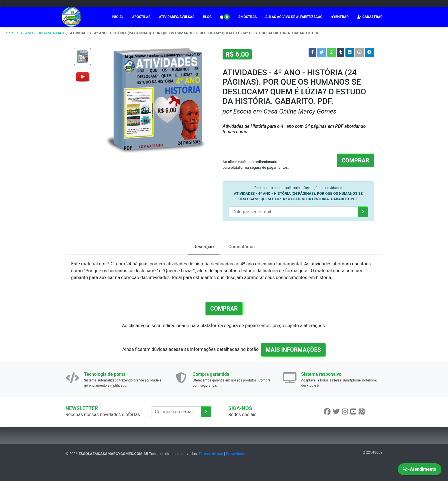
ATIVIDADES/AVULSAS (177, 17)
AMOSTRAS (247, 17)
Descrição (204, 247)
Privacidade (236, 454)
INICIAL (118, 17)
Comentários (241, 247)
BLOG (207, 17)
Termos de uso (211, 454)
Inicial (9, 33)
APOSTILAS (141, 17)
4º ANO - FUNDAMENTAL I (42, 33)
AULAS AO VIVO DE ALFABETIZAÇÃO (294, 17)
